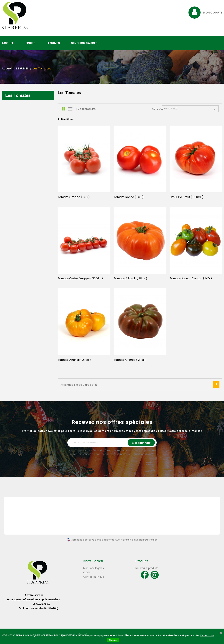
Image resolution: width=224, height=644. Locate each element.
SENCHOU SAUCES (84, 43)
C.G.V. (87, 572)
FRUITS (31, 43)
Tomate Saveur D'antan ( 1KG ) (191, 278)
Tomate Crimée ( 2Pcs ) (130, 360)
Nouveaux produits (147, 568)
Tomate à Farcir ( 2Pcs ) (130, 278)
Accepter (113, 640)
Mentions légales (94, 568)
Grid (64, 109)
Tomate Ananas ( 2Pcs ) (74, 360)
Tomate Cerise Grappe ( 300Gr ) (80, 278)
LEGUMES (53, 43)
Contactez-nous (94, 577)
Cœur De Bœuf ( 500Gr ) (187, 197)
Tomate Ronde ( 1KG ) (129, 197)
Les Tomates (18, 95)
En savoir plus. (207, 635)
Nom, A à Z (190, 109)
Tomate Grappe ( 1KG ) (74, 197)
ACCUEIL (8, 43)
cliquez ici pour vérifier (144, 540)
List (70, 109)
